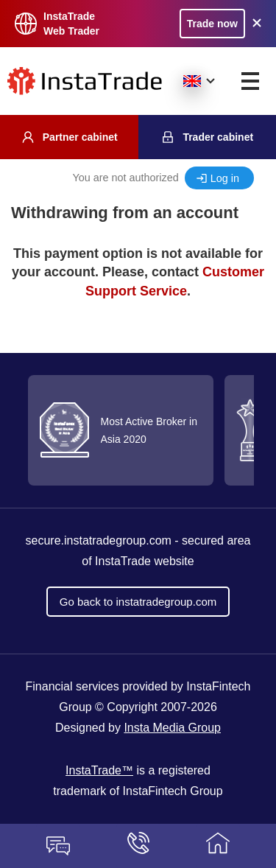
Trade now (212, 24)
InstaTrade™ (99, 770)
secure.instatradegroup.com (99, 540)
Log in (225, 178)
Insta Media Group (172, 728)
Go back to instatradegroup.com (138, 602)
